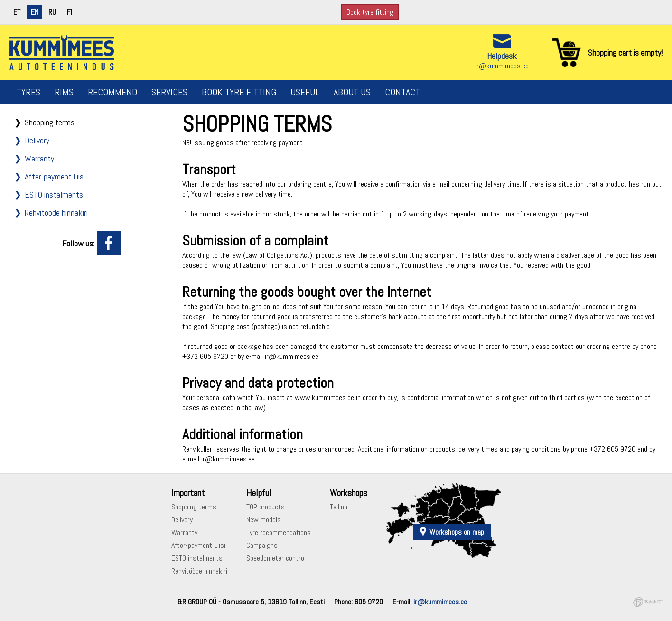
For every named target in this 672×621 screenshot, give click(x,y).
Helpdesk (502, 56)
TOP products (266, 507)
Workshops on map (457, 532)
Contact (402, 92)
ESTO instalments (54, 194)
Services (169, 92)
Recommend (112, 92)
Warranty (39, 158)
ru (52, 12)
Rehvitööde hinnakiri (56, 212)
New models (264, 520)
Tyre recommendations (279, 532)
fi (70, 12)
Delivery (37, 140)
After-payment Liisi (55, 176)
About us (352, 92)
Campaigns (262, 545)
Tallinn (339, 507)
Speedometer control (276, 558)
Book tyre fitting (370, 12)
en (35, 12)
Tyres (28, 92)
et (17, 12)
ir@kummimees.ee (502, 66)
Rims (64, 92)
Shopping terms (50, 122)
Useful (305, 92)
